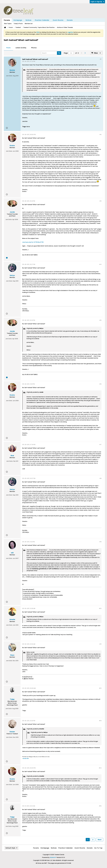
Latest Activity (21, 48)
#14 (100, 768)
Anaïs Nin (26, 758)
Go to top (98, 848)
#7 (100, 445)
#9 (100, 542)
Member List (29, 24)
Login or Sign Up (97, 2)
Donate (70, 20)
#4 (100, 264)
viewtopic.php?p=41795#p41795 (33, 242)
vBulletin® (53, 857)
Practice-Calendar (42, 20)
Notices (28, 20)
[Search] (51, 53)
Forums (7, 20)
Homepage (18, 20)
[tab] (8, 48)
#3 (100, 201)
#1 (101, 59)
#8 (100, 478)
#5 (100, 320)
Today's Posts (18, 24)
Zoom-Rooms (58, 20)
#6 (100, 384)
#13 (100, 721)
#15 (100, 806)
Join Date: (9, 76)
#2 (100, 135)
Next (100, 840)
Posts (8, 48)
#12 (100, 688)
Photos (34, 48)
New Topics (8, 24)
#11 (100, 644)
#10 (100, 608)
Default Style (11, 848)
